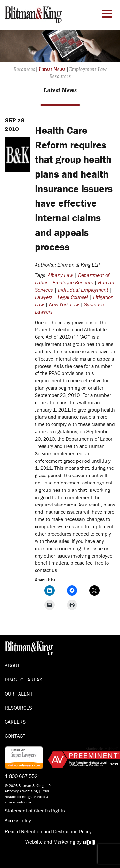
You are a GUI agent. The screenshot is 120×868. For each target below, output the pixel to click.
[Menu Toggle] (107, 14)
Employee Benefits (73, 282)
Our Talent (19, 694)
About (12, 666)
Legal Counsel (73, 297)
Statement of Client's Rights (35, 811)
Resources (18, 708)
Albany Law (60, 275)
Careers (15, 722)
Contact (15, 736)
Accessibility (18, 820)
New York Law (64, 304)
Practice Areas (24, 680)
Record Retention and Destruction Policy (48, 831)
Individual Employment (83, 290)
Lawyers (44, 297)
